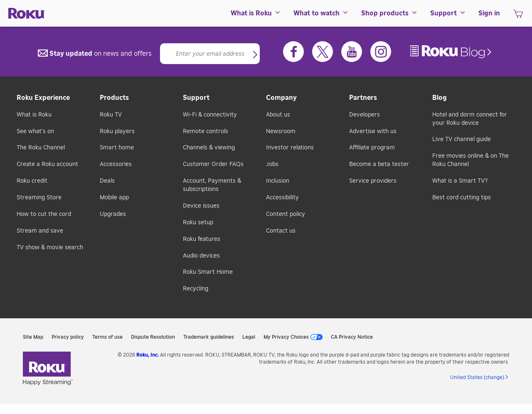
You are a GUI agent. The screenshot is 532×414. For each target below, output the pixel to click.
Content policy (286, 214)
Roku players (117, 131)
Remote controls (206, 131)
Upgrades (113, 214)
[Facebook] (293, 52)
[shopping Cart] (518, 16)
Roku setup (198, 223)
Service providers (373, 181)
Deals (107, 181)
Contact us (281, 231)
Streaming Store (39, 198)
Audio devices (201, 256)
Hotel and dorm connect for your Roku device (470, 119)
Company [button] (281, 98)
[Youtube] (352, 52)
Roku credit (32, 181)
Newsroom (281, 131)
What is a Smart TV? (460, 181)
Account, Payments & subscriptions (212, 185)
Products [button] (114, 98)
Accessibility (282, 198)
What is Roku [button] (256, 13)
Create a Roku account (47, 164)
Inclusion (278, 181)
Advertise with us (373, 131)
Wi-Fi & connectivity (210, 115)
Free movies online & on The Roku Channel (470, 160)
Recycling (196, 289)
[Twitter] (323, 52)
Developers (365, 115)
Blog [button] (440, 98)
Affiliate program (372, 148)
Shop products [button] (389, 13)
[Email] (210, 54)
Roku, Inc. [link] (148, 355)
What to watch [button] (321, 13)
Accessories (116, 164)
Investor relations (290, 148)
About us (278, 115)
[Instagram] (381, 52)
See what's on (35, 131)
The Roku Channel (41, 148)
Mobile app (114, 198)
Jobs (272, 164)
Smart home (117, 148)
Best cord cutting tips (462, 198)
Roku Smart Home (208, 272)
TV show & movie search (50, 248)
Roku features (202, 239)
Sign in (489, 13)
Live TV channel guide (462, 139)
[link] (452, 52)
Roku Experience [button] (43, 98)
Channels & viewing (209, 148)
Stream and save (40, 231)
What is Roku (34, 115)
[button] (255, 55)
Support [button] (448, 13)
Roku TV (111, 115)
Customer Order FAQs (213, 164)
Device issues (201, 206)
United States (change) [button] (477, 377)
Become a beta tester (379, 164)
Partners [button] (363, 98)
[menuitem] (256, 13)
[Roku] (27, 14)
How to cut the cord (44, 214)
